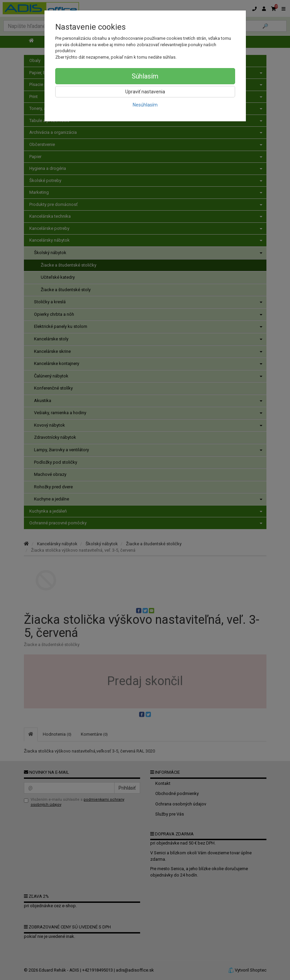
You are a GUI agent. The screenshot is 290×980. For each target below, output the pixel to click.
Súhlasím (145, 76)
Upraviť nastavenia (145, 92)
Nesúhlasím (145, 105)
